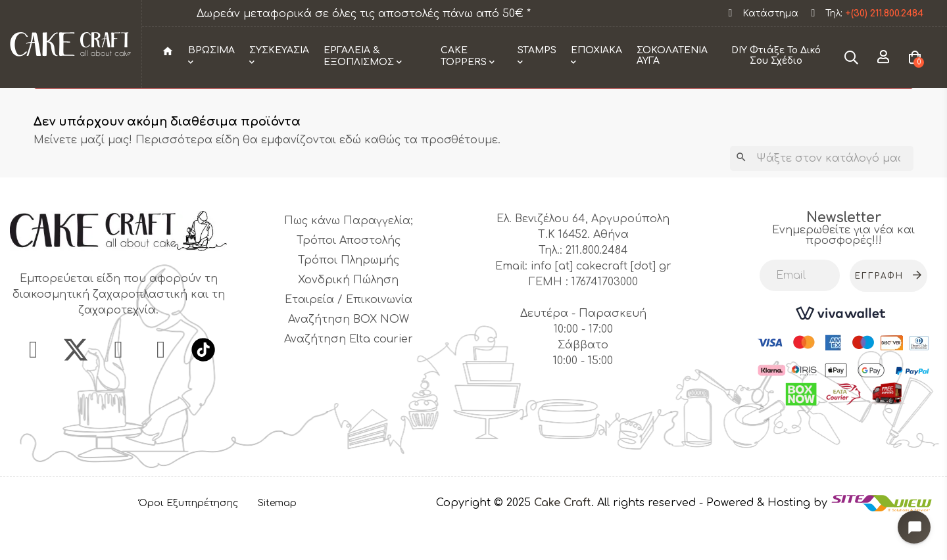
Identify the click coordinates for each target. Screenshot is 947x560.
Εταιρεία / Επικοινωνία (349, 338)
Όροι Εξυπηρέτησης (188, 542)
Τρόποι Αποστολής (349, 279)
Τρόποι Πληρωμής (349, 299)
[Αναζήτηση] (822, 197)
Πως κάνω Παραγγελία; (349, 260)
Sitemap (277, 542)
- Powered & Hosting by (765, 542)
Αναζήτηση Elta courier (349, 378)
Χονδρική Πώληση (348, 319)
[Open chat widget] (911, 524)
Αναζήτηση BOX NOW (349, 358)
